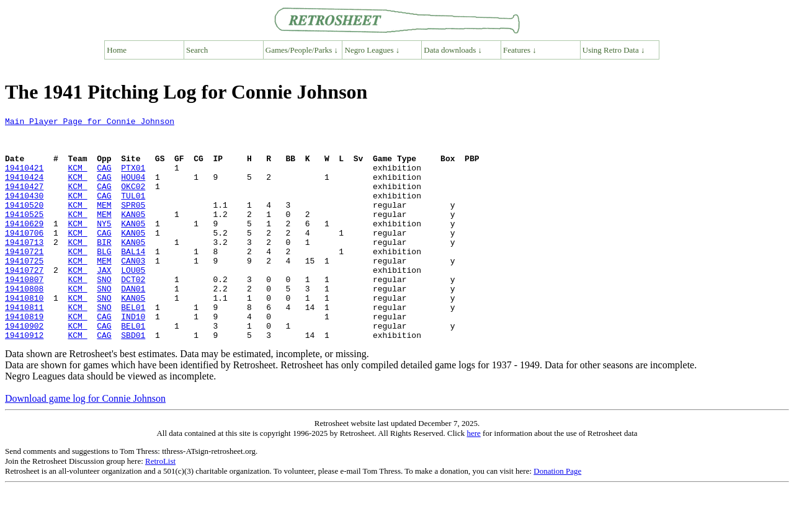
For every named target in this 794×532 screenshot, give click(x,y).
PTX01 (133, 179)
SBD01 (133, 379)
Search (197, 50)
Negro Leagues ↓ (372, 50)
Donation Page (557, 516)
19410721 (24, 279)
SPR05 (133, 223)
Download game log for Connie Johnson (85, 443)
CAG (104, 179)
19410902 (24, 368)
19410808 (24, 324)
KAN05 (133, 234)
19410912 (24, 379)
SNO (104, 313)
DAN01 (133, 324)
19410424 (24, 190)
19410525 (24, 234)
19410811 (24, 346)
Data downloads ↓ (453, 50)
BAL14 (133, 279)
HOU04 (133, 190)
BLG (104, 279)
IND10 (133, 357)
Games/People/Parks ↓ (302, 50)
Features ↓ (520, 50)
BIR (104, 268)
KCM (77, 179)
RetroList (160, 506)
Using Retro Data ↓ (614, 50)
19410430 (24, 212)
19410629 (24, 246)
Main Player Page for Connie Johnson (90, 123)
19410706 (24, 257)
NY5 (104, 246)
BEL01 (133, 346)
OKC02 (133, 201)
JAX (104, 301)
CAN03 (133, 290)
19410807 (24, 313)
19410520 (24, 223)
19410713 (24, 268)
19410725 (24, 290)
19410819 (24, 357)
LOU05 (133, 301)
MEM (104, 223)
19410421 (24, 179)
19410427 (24, 201)
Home (117, 50)
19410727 (24, 301)
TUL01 (133, 212)
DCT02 (133, 313)
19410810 (24, 335)
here (473, 478)
